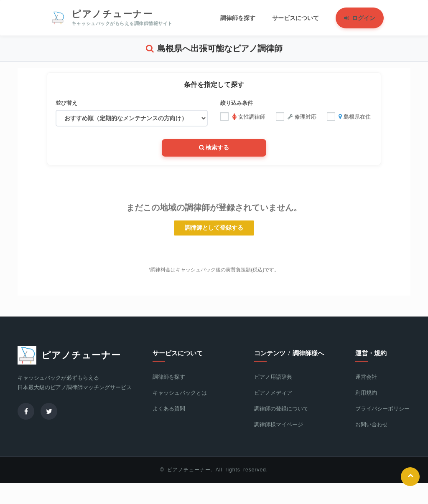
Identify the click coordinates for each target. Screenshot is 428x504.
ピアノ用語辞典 (273, 377)
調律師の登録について (281, 409)
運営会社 (366, 377)
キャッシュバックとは (180, 393)
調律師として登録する (214, 228)
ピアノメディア (273, 393)
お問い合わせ (372, 424)
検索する (214, 147)
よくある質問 (169, 409)
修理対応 (296, 117)
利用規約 (366, 393)
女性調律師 (243, 117)
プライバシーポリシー (382, 409)
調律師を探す (169, 377)
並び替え (66, 103)
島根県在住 (349, 117)
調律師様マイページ (279, 424)
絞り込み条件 (237, 103)
